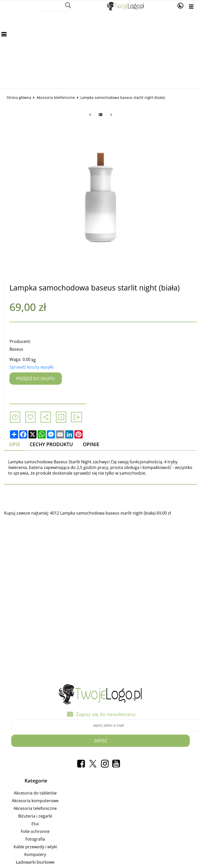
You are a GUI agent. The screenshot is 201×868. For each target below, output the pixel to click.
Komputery (35, 855)
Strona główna (19, 97)
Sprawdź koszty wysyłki (32, 367)
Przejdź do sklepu (36, 379)
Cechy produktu (51, 444)
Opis (14, 444)
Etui (35, 824)
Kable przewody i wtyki (35, 848)
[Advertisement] (100, 50)
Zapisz (100, 741)
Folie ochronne (35, 832)
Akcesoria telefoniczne (56, 97)
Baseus (16, 349)
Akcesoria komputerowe (35, 801)
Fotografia (35, 840)
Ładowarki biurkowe (35, 863)
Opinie (91, 444)
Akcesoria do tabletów (35, 794)
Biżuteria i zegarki (35, 817)
